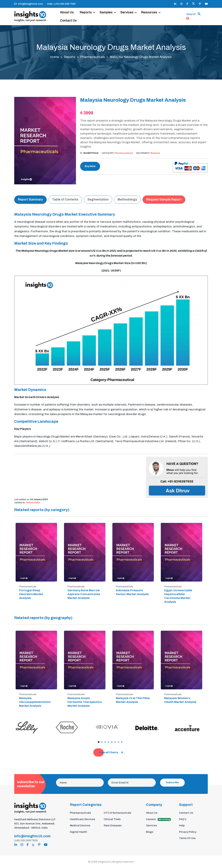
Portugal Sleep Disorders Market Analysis (31, 594)
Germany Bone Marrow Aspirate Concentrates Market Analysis (84, 594)
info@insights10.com (29, 4)
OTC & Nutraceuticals (117, 813)
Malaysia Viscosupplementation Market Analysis (35, 702)
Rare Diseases (113, 826)
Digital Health (78, 832)
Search (191, 14)
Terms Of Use (187, 838)
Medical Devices (80, 826)
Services (127, 12)
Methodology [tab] (127, 199)
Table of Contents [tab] (65, 199)
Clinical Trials (112, 819)
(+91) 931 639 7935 (26, 840)
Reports (86, 12)
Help (182, 826)
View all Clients (111, 753)
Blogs (150, 832)
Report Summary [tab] (30, 199)
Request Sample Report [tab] (164, 199)
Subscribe (172, 783)
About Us (67, 12)
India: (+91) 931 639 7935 (61, 4)
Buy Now (90, 166)
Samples (106, 12)
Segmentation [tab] (98, 199)
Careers (158, 819)
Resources (149, 12)
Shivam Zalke (33, 503)
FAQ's (183, 819)
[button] (99, 742)
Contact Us (69, 20)
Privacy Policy (188, 832)
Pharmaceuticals (93, 57)
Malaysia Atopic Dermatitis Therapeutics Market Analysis (85, 702)
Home (55, 57)
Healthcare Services (82, 819)
